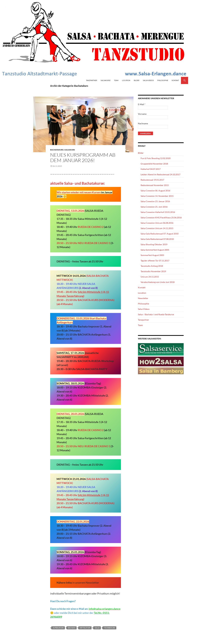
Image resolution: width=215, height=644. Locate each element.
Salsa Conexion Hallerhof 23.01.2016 (158, 212)
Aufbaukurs (58, 628)
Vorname (142, 114)
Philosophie (163, 80)
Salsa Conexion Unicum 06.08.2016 (157, 223)
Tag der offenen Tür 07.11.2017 (155, 261)
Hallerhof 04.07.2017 (151, 169)
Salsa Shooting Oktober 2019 (154, 244)
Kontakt (175, 80)
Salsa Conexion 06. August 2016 (155, 191)
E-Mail (142, 104)
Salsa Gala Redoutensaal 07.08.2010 (157, 239)
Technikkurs (110, 628)
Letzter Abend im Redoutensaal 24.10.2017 (161, 174)
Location (126, 80)
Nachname (143, 123)
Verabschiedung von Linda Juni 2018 (158, 282)
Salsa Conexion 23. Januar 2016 (155, 201)
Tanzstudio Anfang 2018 (152, 266)
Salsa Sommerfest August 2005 (155, 250)
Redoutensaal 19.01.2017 (152, 180)
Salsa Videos (148, 80)
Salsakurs (70, 150)
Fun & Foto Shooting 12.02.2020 (156, 158)
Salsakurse (106, 80)
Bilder (137, 80)
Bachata (72, 628)
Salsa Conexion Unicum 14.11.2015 (157, 228)
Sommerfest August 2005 (152, 255)
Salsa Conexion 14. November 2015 (157, 196)
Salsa (97, 628)
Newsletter (143, 298)
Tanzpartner (92, 80)
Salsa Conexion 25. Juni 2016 (154, 207)
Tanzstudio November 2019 (153, 271)
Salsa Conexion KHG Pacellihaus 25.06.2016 (161, 217)
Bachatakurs (57, 150)
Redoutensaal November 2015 (155, 185)
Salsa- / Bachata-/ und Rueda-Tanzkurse (156, 314)
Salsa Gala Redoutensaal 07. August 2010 (160, 234)
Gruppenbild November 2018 (154, 164)
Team (116, 80)
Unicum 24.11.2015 (150, 277)
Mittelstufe (85, 628)
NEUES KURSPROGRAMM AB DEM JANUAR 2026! (83, 158)
